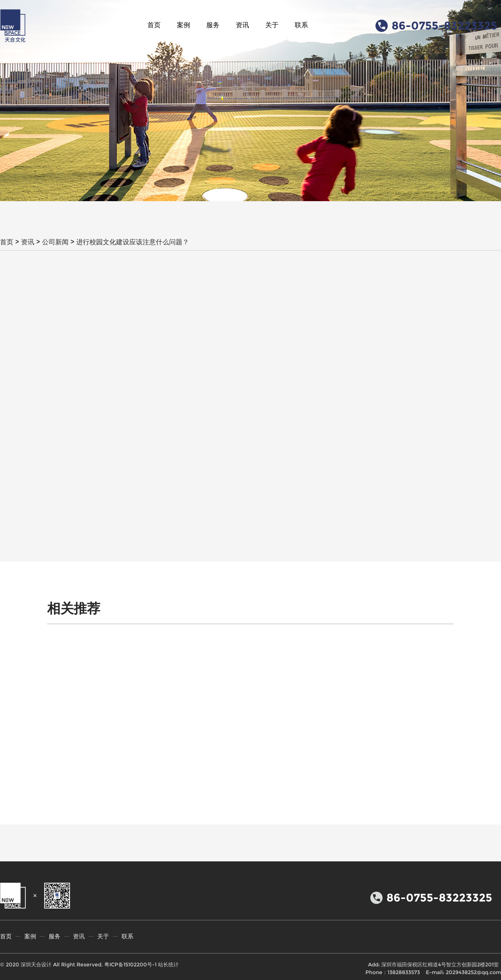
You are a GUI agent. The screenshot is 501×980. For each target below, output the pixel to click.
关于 (272, 25)
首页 (154, 25)
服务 (213, 25)
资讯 (242, 25)
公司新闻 (55, 242)
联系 (301, 25)
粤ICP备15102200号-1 (130, 965)
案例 (183, 25)
